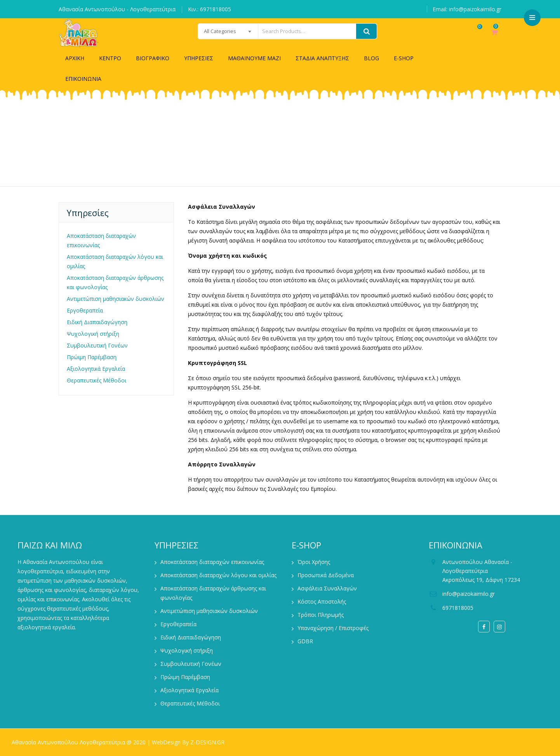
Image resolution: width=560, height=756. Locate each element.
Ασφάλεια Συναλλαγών (327, 588)
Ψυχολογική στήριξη (93, 334)
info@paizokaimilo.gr (469, 594)
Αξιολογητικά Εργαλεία (96, 369)
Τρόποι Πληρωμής (321, 615)
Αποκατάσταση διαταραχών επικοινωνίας (101, 240)
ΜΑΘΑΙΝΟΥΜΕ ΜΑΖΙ (254, 58)
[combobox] (209, 31)
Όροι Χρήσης (314, 562)
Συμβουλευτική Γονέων (97, 345)
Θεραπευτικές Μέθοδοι (97, 380)
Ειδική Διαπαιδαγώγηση (97, 322)
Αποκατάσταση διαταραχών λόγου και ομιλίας (115, 261)
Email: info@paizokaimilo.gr (467, 9)
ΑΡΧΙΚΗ (75, 58)
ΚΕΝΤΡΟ (110, 58)
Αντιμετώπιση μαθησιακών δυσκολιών (116, 299)
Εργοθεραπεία (85, 310)
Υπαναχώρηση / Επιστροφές (333, 628)
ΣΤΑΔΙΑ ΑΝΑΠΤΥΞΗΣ (322, 58)
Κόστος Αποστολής (322, 601)
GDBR (305, 641)
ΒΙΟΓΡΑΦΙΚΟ (153, 58)
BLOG (371, 58)
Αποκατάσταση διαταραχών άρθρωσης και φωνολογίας (115, 282)
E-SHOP (404, 58)
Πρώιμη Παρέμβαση (92, 357)
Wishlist (472, 36)
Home (246, 148)
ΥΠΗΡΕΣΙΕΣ (199, 58)
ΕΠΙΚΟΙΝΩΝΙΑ (83, 79)
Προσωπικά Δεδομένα (326, 575)
